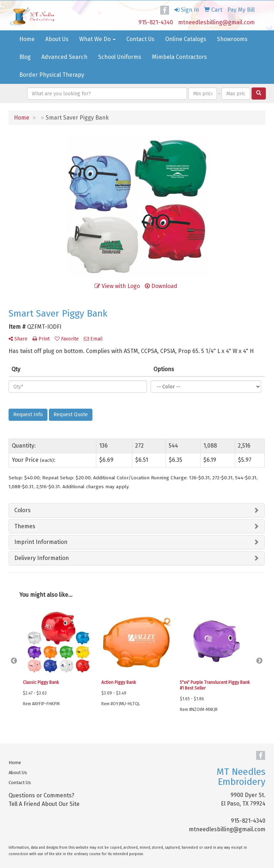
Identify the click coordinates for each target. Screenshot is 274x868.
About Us (57, 39)
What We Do (97, 39)
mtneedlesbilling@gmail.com (216, 22)
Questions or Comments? (41, 795)
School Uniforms (120, 57)
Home (27, 39)
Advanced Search (64, 57)
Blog (25, 57)
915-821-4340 (156, 22)
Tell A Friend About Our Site (44, 804)
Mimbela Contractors (179, 57)
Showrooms (232, 39)
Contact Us (140, 39)
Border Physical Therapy (52, 75)
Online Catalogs (186, 39)
